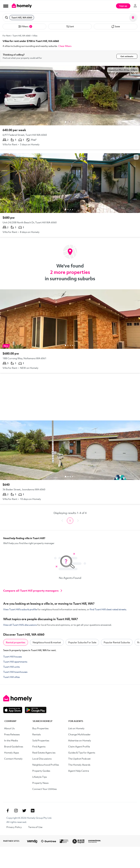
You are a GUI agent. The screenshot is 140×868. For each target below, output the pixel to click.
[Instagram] (16, 811)
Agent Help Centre (79, 771)
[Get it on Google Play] (36, 710)
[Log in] (135, 6)
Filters (25, 26)
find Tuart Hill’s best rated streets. (108, 609)
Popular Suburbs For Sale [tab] (82, 642)
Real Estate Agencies (44, 753)
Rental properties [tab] (16, 642)
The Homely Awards (79, 765)
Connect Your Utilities (44, 789)
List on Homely (76, 728)
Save (116, 26)
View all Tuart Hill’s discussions (20, 625)
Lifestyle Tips (40, 777)
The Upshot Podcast (79, 759)
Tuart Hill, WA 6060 (21, 36)
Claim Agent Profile (79, 746)
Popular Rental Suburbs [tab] (117, 642)
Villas (35, 36)
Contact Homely (13, 759)
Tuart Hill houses (12, 657)
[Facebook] (8, 811)
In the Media (11, 740)
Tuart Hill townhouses (15, 672)
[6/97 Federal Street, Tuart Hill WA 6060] (70, 108)
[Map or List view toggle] (133, 18)
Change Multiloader (79, 734)
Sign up (123, 6)
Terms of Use (35, 827)
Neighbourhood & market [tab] (47, 642)
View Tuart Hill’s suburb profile (20, 609)
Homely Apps (12, 753)
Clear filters (65, 46)
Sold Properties (41, 740)
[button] (70, 18)
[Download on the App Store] (14, 710)
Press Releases (12, 734)
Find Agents (39, 746)
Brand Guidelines (14, 746)
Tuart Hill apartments (15, 662)
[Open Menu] (6, 6)
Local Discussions (42, 759)
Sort (70, 26)
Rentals (36, 734)
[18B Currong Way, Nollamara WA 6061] (70, 331)
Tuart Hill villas (11, 677)
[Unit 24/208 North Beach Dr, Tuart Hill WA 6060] (70, 195)
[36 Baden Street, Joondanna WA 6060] (70, 462)
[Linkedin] (33, 811)
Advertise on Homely (80, 740)
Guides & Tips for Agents (82, 753)
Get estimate (127, 56)
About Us (9, 728)
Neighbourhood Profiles (46, 765)
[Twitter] (24, 811)
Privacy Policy (14, 827)
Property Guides (41, 771)
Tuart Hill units (11, 667)
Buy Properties (40, 728)
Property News (40, 783)
